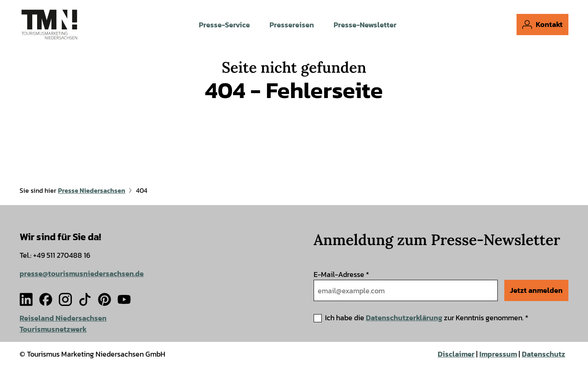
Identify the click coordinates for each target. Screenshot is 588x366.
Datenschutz (543, 354)
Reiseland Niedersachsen (63, 318)
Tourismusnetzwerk (53, 329)
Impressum (498, 354)
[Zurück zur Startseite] (49, 25)
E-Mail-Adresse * (341, 274)
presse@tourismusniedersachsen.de (82, 273)
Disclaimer (456, 354)
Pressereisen (292, 25)
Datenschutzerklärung (404, 318)
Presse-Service (224, 25)
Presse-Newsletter (365, 25)
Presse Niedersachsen (92, 190)
